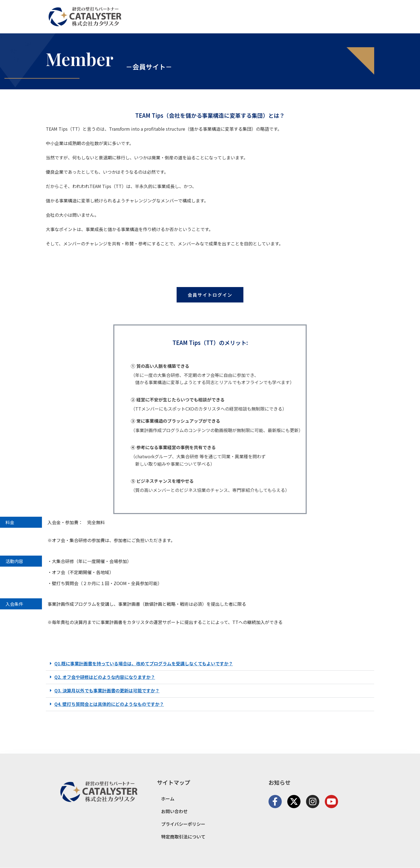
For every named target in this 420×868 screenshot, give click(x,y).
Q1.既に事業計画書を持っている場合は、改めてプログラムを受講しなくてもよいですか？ (144, 665)
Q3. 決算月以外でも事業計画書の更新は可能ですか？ (107, 692)
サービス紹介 (321, 17)
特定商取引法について (183, 837)
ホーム (267, 17)
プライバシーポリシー (183, 824)
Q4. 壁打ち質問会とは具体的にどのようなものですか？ (109, 705)
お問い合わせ (356, 17)
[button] (210, 665)
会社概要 (291, 17)
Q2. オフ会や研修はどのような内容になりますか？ (105, 678)
